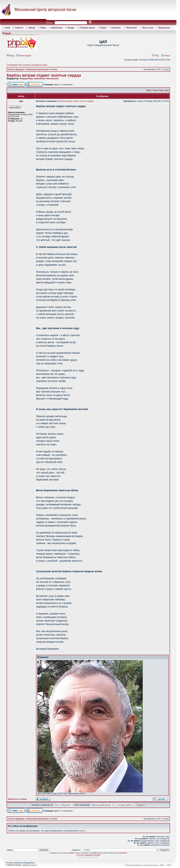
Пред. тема (151, 90)
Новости (19, 28)
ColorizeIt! (123, 853)
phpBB (70, 853)
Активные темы (40, 65)
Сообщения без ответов (18, 65)
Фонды (71, 28)
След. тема (164, 90)
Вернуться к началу (17, 799)
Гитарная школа (87, 28)
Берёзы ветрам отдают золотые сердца (44, 75)
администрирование (88, 857)
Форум (103, 28)
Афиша (32, 28)
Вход (10, 56)
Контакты (116, 28)
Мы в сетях (148, 28)
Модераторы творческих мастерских (39, 79)
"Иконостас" (132, 28)
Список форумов (16, 69)
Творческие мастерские (38, 69)
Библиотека (57, 28)
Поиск (166, 56)
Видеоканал (164, 28)
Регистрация (24, 56)
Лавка (43, 28)
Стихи (54, 69)
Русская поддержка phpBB (88, 855)
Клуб (8, 28)
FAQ (156, 56)
